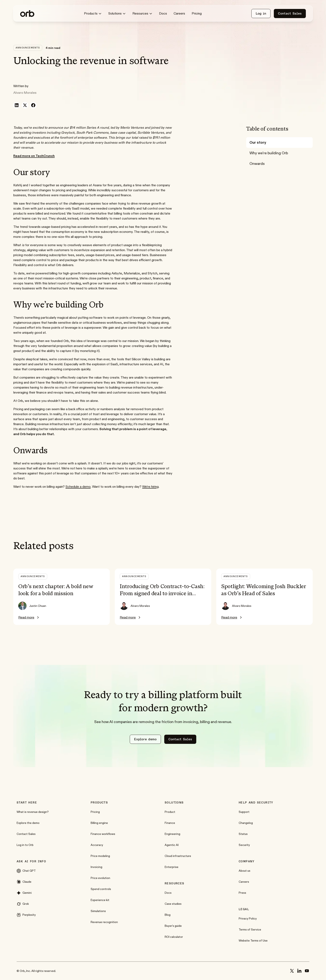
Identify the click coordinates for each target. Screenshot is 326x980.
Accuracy (97, 845)
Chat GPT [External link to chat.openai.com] (26, 871)
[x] (292, 971)
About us (244, 871)
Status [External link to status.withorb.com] (243, 834)
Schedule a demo (78, 487)
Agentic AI (172, 845)
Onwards (257, 164)
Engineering (172, 834)
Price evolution (100, 878)
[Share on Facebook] (33, 105)
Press (242, 893)
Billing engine (99, 823)
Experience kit (100, 900)
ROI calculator (174, 937)
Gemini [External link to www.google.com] (24, 893)
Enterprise (172, 867)
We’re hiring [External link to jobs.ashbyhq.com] (150, 487)
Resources (142, 14)
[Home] (27, 14)
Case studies (173, 904)
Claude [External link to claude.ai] (24, 882)
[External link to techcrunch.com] (34, 156)
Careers (179, 13)
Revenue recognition (104, 922)
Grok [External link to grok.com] (23, 904)
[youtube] (307, 971)
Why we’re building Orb (269, 153)
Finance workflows (103, 834)
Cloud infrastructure (178, 856)
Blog (168, 915)
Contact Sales (26, 834)
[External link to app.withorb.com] (261, 14)
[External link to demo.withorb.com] (145, 739)
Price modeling (100, 856)
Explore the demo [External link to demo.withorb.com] (28, 823)
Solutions (117, 14)
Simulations (98, 911)
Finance (170, 823)
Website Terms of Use (253, 941)
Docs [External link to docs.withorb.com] (163, 13)
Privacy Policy (248, 918)
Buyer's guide (173, 926)
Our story (258, 142)
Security (244, 845)
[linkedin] (299, 971)
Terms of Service (250, 929)
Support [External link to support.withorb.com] (244, 812)
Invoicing (96, 867)
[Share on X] (25, 105)
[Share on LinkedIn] (17, 105)
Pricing (197, 13)
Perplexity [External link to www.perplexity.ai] (26, 915)
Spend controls (101, 889)
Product (170, 812)
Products (93, 14)
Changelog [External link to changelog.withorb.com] (246, 823)
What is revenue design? (33, 812)
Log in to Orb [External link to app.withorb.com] (25, 845)
